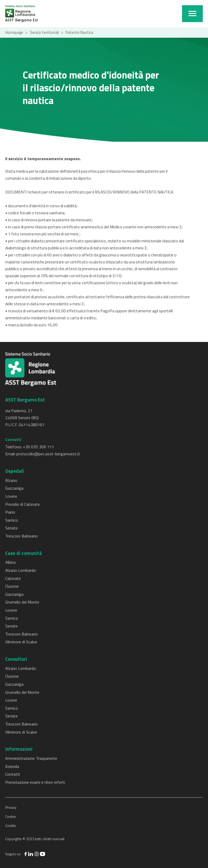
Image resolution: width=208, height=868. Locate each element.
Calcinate (13, 578)
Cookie (11, 816)
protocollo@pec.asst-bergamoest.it (48, 454)
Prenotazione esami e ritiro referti (35, 782)
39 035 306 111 (40, 447)
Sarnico (12, 520)
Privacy (11, 807)
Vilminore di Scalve (21, 642)
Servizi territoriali (44, 32)
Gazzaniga (14, 488)
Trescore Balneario (21, 536)
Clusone (12, 586)
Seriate (11, 528)
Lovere (11, 496)
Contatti (13, 774)
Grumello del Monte (22, 602)
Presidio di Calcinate (22, 504)
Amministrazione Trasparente (31, 758)
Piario (10, 512)
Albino (11, 562)
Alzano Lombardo (21, 570)
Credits (11, 825)
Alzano (11, 480)
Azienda (12, 766)
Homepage (14, 32)
